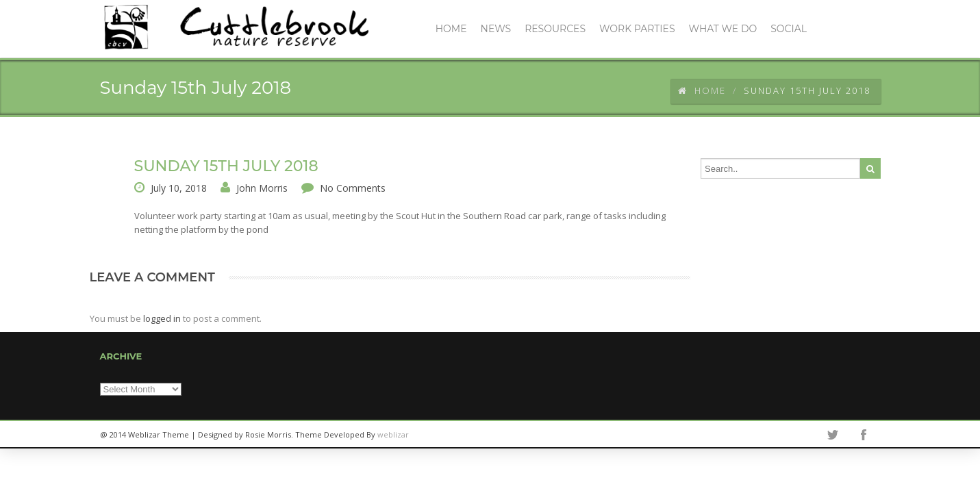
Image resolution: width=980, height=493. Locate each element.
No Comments (353, 188)
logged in (162, 318)
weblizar (393, 434)
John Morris (262, 188)
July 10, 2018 (179, 188)
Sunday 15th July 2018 (226, 166)
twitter (833, 435)
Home (702, 90)
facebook (864, 435)
